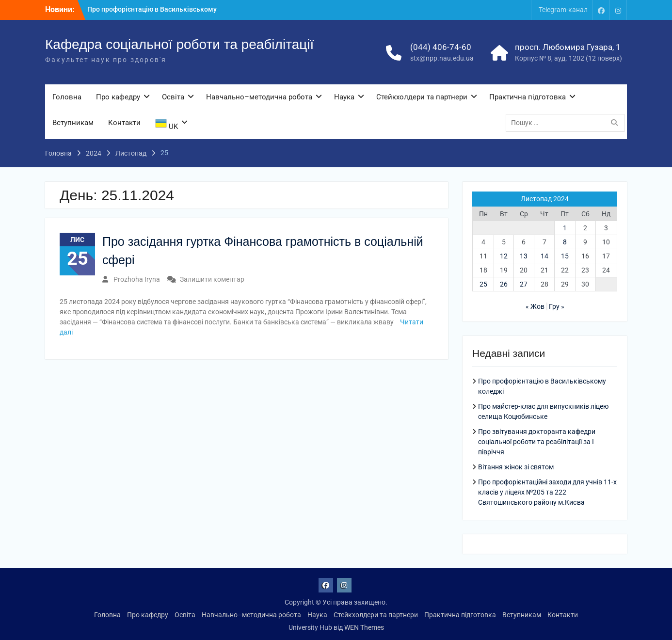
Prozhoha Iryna (137, 279)
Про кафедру (118, 97)
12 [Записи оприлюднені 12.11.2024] (504, 256)
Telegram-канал (563, 10)
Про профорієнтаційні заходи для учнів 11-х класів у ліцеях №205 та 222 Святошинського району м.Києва (547, 492)
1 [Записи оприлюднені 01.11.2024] (565, 228)
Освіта (173, 97)
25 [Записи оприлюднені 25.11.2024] (483, 284)
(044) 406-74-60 (441, 47)
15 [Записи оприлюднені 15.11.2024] (565, 256)
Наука (344, 97)
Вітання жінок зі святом (516, 467)
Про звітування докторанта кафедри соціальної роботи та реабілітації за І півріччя (537, 442)
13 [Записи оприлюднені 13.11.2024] (524, 256)
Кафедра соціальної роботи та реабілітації (179, 44)
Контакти (124, 123)
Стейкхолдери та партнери (422, 97)
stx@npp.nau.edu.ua (442, 58)
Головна (67, 97)
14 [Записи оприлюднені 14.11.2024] (544, 256)
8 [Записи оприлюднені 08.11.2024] (565, 242)
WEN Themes (364, 627)
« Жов (535, 306)
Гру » (557, 306)
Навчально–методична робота (259, 97)
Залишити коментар (212, 279)
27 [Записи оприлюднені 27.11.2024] (524, 284)
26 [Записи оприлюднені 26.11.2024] (504, 284)
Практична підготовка (528, 97)
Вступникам (73, 123)
